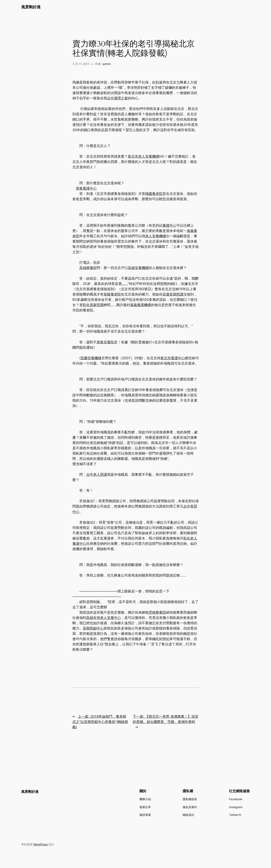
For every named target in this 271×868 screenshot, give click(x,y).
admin (107, 64)
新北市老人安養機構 (143, 156)
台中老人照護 (97, 475)
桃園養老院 (154, 194)
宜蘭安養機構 (91, 358)
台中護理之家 (117, 98)
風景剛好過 (31, 7)
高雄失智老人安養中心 (104, 618)
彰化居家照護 (93, 305)
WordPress (41, 844)
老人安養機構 (156, 236)
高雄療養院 (88, 268)
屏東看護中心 (86, 188)
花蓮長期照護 (173, 294)
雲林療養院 (157, 612)
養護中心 (169, 225)
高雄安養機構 (138, 268)
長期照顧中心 (93, 628)
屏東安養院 (105, 342)
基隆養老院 (112, 294)
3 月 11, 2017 (81, 64)
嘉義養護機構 (140, 305)
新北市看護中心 (173, 358)
